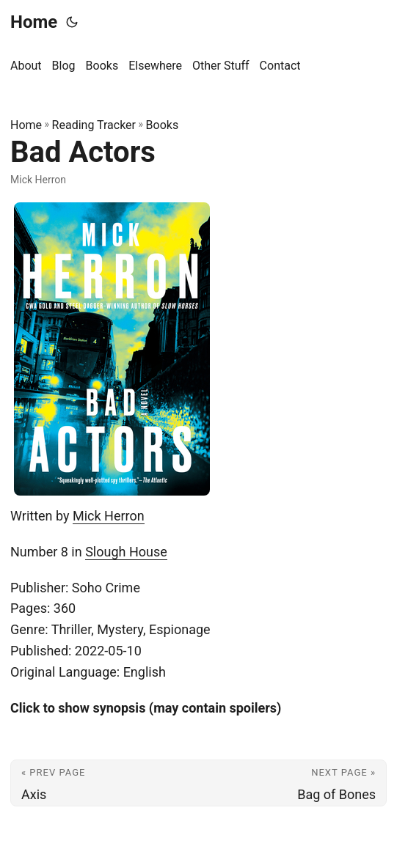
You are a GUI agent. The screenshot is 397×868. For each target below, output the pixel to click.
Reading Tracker (94, 125)
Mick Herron (109, 516)
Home (34, 22)
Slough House (126, 552)
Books (163, 125)
